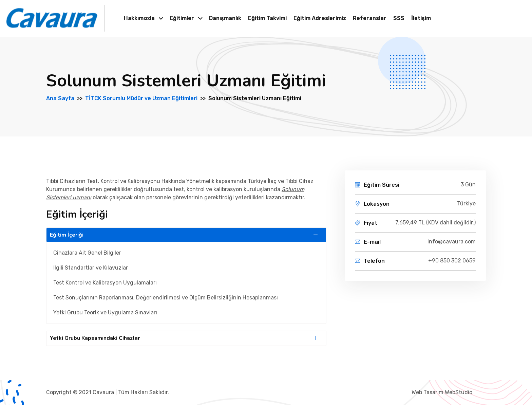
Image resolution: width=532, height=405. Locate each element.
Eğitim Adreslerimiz (320, 18)
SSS (399, 18)
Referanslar (370, 18)
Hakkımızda (139, 18)
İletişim (421, 18)
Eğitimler (182, 18)
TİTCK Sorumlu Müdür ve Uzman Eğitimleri (141, 98)
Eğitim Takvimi (267, 18)
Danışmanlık (225, 18)
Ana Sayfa (60, 98)
